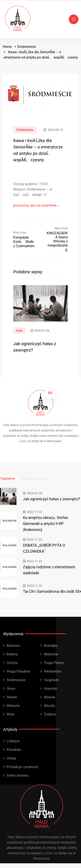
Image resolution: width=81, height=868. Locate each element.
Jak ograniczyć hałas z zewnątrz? (52, 499)
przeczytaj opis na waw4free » (36, 205)
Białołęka (51, 646)
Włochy (49, 706)
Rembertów (52, 671)
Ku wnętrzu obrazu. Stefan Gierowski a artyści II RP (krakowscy (46, 524)
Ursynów (50, 689)
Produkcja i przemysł (22, 767)
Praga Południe (18, 671)
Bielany (12, 654)
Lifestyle (13, 741)
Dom (19, 331)
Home (7, 47)
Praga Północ (54, 663)
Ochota (12, 663)
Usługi (11, 758)
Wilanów (13, 706)
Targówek (51, 680)
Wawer (12, 697)
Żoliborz (50, 714)
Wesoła (49, 697)
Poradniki (14, 750)
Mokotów (51, 654)
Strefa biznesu (18, 775)
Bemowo (13, 646)
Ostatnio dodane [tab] (34, 479)
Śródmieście (26, 47)
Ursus (11, 689)
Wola (10, 714)
